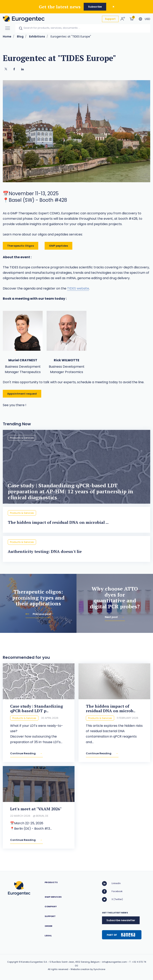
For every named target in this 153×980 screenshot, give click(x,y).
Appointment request (22, 394)
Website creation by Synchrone (88, 969)
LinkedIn (111, 883)
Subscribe (95, 7)
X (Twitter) (112, 899)
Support (110, 19)
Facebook (112, 891)
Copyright (13, 962)
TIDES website (78, 288)
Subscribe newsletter (121, 920)
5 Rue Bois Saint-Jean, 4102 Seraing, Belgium (75, 962)
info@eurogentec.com (114, 962)
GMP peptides (58, 246)
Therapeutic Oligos (21, 246)
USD (148, 19)
